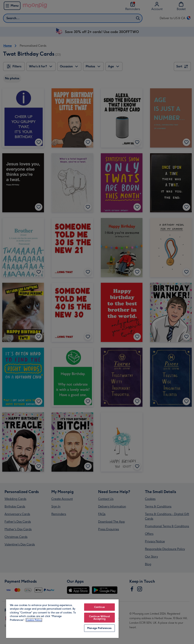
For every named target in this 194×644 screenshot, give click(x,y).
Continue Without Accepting (99, 618)
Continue (99, 607)
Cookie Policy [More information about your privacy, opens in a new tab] (34, 620)
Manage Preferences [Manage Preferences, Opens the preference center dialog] (99, 628)
